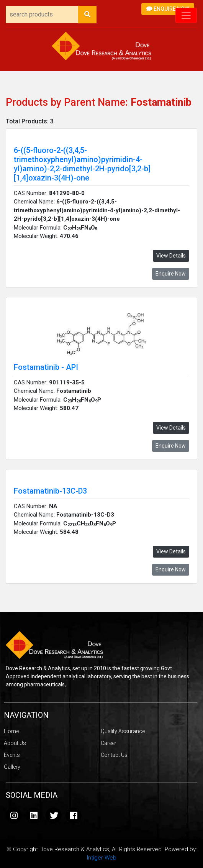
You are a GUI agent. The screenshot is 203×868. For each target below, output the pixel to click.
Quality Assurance (123, 731)
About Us (15, 743)
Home (11, 731)
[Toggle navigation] (186, 15)
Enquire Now (168, 9)
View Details (171, 256)
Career (109, 743)
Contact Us (114, 755)
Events (12, 755)
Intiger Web (102, 858)
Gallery (12, 767)
